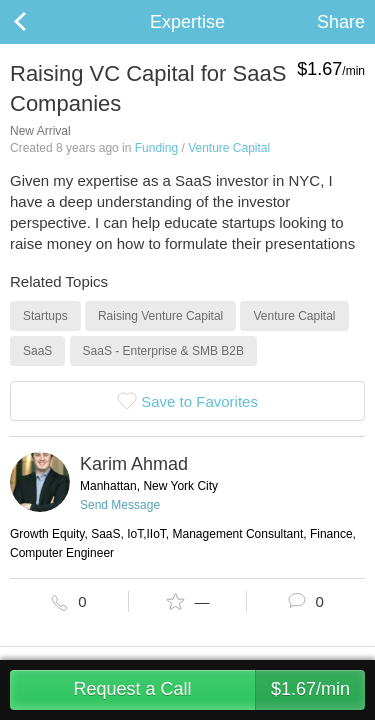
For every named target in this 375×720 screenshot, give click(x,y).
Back (40, 22)
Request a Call (219, 690)
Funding (156, 148)
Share (341, 22)
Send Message (120, 505)
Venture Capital (229, 148)
